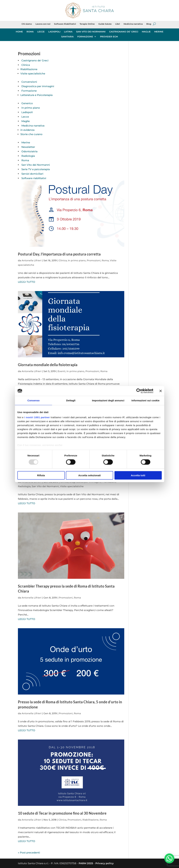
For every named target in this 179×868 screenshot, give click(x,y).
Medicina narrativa (133, 24)
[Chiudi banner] (161, 391)
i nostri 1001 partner (37, 417)
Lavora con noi (43, 24)
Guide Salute (105, 24)
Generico (27, 103)
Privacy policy (105, 863)
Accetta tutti (138, 475)
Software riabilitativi (34, 178)
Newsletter (28, 147)
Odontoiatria (29, 151)
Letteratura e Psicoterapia (36, 95)
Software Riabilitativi (65, 24)
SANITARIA (67, 37)
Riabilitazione (29, 69)
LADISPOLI (54, 32)
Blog (149, 24)
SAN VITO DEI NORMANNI (91, 32)
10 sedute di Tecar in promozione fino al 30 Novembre (62, 813)
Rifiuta (41, 475)
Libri (118, 24)
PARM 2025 (86, 863)
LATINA (68, 32)
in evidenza (27, 130)
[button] (169, 858)
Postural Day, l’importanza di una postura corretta (59, 254)
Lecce (25, 117)
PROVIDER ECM (109, 37)
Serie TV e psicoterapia (36, 169)
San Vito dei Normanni (36, 165)
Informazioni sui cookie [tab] (146, 400)
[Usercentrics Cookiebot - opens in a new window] (139, 391)
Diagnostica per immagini (38, 86)
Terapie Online (87, 24)
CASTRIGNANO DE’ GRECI (124, 32)
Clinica (26, 65)
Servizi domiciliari (32, 174)
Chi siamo (27, 24)
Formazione (29, 91)
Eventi (62, 371)
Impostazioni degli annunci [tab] (108, 400)
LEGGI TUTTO (27, 282)
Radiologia (28, 156)
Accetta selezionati (89, 475)
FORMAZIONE (85, 37)
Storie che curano (31, 134)
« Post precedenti (29, 853)
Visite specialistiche (33, 74)
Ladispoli (27, 112)
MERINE (159, 32)
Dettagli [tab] (71, 400)
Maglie (26, 121)
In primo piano (31, 108)
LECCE (41, 32)
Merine (26, 142)
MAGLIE (146, 32)
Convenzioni (29, 82)
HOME (19, 32)
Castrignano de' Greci (35, 60)
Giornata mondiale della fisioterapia (48, 365)
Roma (25, 160)
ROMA (30, 32)
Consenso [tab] (33, 400)
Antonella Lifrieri (32, 260)
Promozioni (94, 260)
